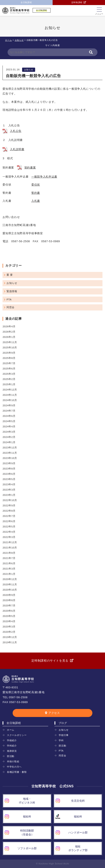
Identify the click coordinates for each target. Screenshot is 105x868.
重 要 (10, 275)
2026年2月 (9, 332)
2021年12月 (10, 542)
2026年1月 (9, 337)
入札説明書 (17, 149)
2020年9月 (9, 595)
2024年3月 (9, 432)
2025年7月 (9, 363)
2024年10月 (10, 400)
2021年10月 (10, 548)
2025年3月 (9, 374)
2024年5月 (9, 421)
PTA (9, 299)
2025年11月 (10, 342)
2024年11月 (10, 395)
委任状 (36, 185)
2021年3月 (9, 569)
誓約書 (36, 193)
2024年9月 (9, 405)
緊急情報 (12, 291)
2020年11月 (10, 584)
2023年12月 (10, 447)
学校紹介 (12, 740)
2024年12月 (10, 390)
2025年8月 (9, 358)
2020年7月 (9, 605)
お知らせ (29, 70)
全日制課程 (26, 2)
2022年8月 (9, 511)
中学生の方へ (14, 767)
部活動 (11, 756)
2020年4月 (9, 621)
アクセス (54, 713)
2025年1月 (9, 384)
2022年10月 (10, 500)
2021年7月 (9, 558)
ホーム (11, 730)
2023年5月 (9, 479)
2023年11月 (10, 453)
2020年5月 (9, 616)
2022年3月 (9, 537)
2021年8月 (9, 553)
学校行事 (64, 735)
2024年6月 (9, 416)
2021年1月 (9, 574)
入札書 (36, 201)
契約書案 (30, 168)
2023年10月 (10, 458)
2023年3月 (9, 490)
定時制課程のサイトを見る (50, 661)
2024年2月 (9, 437)
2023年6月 (9, 474)
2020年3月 (9, 627)
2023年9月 (9, 463)
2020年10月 (10, 590)
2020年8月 (9, 600)
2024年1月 (9, 442)
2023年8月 (9, 469)
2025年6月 (9, 368)
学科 (61, 740)
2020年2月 (9, 632)
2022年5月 (9, 526)
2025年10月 (10, 347)
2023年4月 (9, 484)
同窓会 (11, 307)
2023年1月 (9, 495)
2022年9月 (9, 505)
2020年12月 (10, 579)
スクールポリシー (17, 735)
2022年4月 (9, 532)
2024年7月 (9, 411)
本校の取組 (13, 761)
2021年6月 (9, 563)
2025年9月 (9, 353)
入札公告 (16, 131)
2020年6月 (9, 611)
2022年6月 (9, 521)
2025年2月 (9, 379)
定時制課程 (77, 2)
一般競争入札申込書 (44, 177)
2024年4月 (9, 426)
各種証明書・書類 (17, 772)
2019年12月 (10, 637)
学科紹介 (12, 746)
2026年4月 (9, 326)
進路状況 (12, 751)
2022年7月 (9, 516)
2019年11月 (10, 642)
